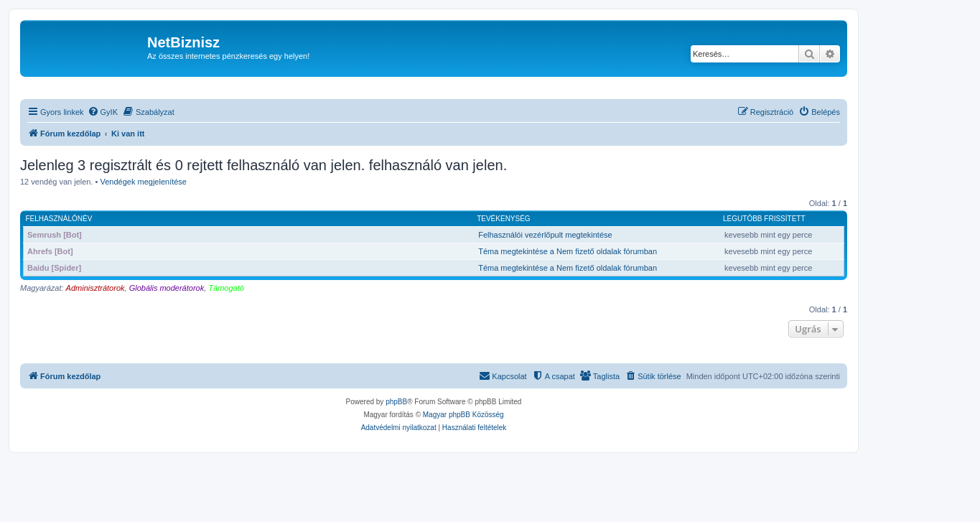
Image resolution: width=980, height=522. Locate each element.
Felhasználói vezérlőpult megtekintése (545, 235)
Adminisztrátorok (95, 288)
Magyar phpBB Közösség (463, 415)
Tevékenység (503, 219)
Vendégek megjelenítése (144, 182)
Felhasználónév (59, 219)
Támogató (226, 288)
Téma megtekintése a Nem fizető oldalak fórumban (568, 251)
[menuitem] (103, 112)
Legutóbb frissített (764, 219)
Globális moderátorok (167, 288)
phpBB (396, 402)
